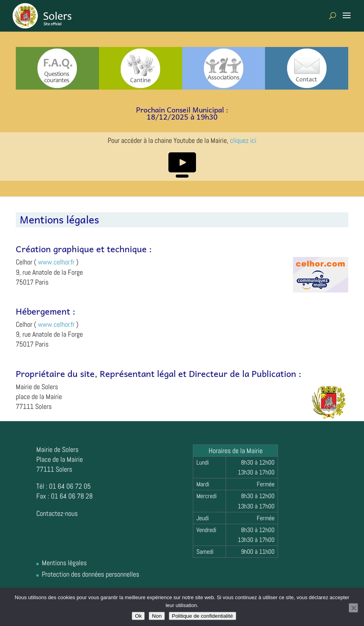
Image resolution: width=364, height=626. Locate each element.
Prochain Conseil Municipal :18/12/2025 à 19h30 (182, 113)
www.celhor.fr (56, 262)
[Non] (353, 608)
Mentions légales (64, 563)
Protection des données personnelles (91, 574)
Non (157, 616)
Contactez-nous (57, 513)
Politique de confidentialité (203, 616)
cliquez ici (243, 140)
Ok (138, 616)
